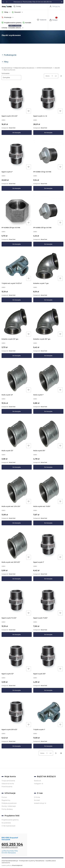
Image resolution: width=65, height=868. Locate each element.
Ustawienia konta (8, 784)
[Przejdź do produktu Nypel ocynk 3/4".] (48, 657)
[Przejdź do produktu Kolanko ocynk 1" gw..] (48, 266)
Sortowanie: (6, 73)
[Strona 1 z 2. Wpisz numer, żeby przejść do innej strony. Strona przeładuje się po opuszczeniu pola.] (52, 76)
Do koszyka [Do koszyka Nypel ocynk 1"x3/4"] (48, 634)
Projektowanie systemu (13, 23)
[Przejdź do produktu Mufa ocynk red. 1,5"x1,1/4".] (17, 489)
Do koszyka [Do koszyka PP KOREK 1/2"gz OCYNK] (48, 188)
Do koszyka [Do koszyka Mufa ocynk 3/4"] (48, 467)
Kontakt (28, 23)
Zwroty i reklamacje (9, 806)
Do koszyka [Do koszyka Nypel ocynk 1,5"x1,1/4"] (17, 133)
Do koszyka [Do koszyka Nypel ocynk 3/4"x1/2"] (17, 746)
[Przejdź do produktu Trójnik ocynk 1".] (48, 713)
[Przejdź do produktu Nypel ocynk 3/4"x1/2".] (17, 713)
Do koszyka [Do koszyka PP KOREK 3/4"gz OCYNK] (48, 244)
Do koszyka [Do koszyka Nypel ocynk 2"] (17, 188)
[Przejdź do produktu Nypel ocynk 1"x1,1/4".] (17, 601)
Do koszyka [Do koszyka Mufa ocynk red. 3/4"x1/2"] (17, 579)
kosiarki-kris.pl (39, 803)
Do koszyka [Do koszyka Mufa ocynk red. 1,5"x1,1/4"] (17, 523)
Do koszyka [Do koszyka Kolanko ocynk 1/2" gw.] (17, 356)
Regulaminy (6, 800)
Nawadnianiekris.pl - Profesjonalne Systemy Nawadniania (18, 68)
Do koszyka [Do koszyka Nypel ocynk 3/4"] (48, 690)
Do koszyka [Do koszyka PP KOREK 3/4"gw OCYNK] (17, 244)
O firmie (4, 28)
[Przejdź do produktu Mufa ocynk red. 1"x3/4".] (48, 489)
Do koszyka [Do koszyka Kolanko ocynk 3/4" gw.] (48, 356)
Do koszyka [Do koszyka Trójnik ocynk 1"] (48, 746)
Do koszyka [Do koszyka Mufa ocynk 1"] (48, 411)
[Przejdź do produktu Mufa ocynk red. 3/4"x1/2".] (17, 545)
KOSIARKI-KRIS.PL (15, 28)
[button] (62, 2)
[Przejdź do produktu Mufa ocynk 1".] (48, 378)
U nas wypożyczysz (8, 826)
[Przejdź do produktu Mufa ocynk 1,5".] (17, 378)
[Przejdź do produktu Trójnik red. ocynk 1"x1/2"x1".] (17, 266)
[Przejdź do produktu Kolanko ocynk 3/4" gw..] (48, 322)
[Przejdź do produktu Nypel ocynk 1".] (48, 545)
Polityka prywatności (9, 803)
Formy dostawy (7, 809)
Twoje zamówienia (8, 781)
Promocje (8, 17)
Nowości (18, 12)
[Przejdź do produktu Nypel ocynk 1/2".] (17, 657)
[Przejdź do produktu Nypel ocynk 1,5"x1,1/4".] (17, 99)
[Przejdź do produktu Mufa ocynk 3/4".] (48, 434)
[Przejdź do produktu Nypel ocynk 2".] (17, 155)
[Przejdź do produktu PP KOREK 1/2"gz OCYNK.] (48, 155)
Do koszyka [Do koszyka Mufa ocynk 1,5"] (17, 411)
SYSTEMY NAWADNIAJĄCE (44, 68)
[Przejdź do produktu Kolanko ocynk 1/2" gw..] (17, 322)
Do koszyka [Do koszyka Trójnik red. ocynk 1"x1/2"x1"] (17, 300)
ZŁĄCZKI (57, 68)
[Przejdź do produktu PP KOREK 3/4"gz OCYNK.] (48, 211)
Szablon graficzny (12, 865)
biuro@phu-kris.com (10, 847)
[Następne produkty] (56, 753)
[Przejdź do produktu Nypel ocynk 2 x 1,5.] (48, 99)
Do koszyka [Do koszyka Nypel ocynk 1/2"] (17, 690)
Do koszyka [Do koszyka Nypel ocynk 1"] (48, 579)
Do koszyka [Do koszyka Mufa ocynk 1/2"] (17, 467)
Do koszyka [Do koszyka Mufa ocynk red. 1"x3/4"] (48, 523)
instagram (38, 784)
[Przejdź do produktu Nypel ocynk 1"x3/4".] (48, 601)
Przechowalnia (7, 787)
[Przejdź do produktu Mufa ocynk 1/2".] (17, 434)
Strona (47, 76)
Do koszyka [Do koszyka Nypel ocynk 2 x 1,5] (48, 133)
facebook (38, 781)
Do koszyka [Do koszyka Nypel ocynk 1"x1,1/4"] (17, 634)
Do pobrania (6, 823)
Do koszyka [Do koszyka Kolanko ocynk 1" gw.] (48, 300)
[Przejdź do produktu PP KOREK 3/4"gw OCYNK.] (17, 211)
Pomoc (4, 797)
